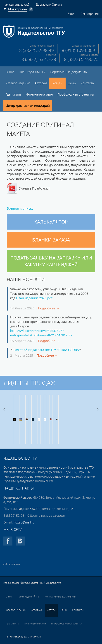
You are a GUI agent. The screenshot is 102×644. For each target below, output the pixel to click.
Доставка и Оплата (49, 4)
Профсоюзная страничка (76, 94)
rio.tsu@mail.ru (24, 522)
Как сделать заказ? (16, 4)
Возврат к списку (20, 208)
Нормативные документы (69, 72)
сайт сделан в (12, 564)
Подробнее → (49, 308)
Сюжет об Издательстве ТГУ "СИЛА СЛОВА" (46, 350)
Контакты (88, 83)
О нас (10, 72)
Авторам (41, 83)
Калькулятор (51, 222)
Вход (71, 14)
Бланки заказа (51, 240)
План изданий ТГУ (32, 72)
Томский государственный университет (36, 583)
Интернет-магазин (39, 94)
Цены (72, 83)
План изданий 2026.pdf (34, 298)
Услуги (57, 83)
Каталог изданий (18, 83)
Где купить (13, 94)
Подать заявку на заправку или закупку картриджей (51, 261)
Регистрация (90, 14)
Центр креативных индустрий (28, 106)
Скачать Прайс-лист (34, 188)
